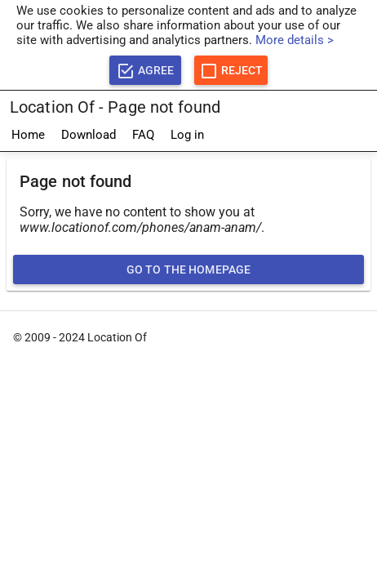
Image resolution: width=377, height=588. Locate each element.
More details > (295, 40)
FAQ (143, 135)
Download (89, 135)
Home (28, 135)
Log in (187, 135)
